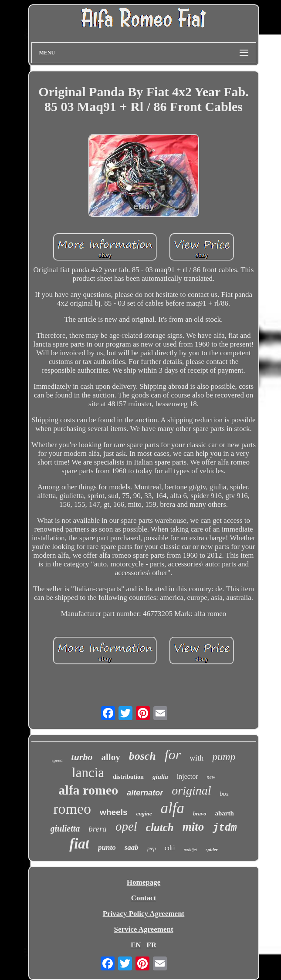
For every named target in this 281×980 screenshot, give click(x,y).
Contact (144, 898)
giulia (160, 777)
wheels (113, 812)
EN (136, 945)
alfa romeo (88, 790)
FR (151, 945)
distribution (128, 777)
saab (132, 847)
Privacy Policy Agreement (144, 914)
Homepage (144, 882)
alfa (173, 808)
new (211, 777)
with (196, 758)
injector (188, 776)
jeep (152, 849)
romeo (72, 809)
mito (193, 827)
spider (212, 849)
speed (57, 760)
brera (98, 829)
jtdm (225, 828)
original (191, 790)
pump (224, 757)
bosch (142, 756)
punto (107, 847)
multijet (191, 850)
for (173, 754)
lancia (88, 773)
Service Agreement (143, 929)
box (224, 794)
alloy (110, 757)
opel (126, 826)
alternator (145, 793)
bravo (200, 813)
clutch (160, 827)
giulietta (65, 828)
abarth (224, 813)
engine (144, 813)
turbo (82, 757)
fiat (79, 844)
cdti (170, 848)
